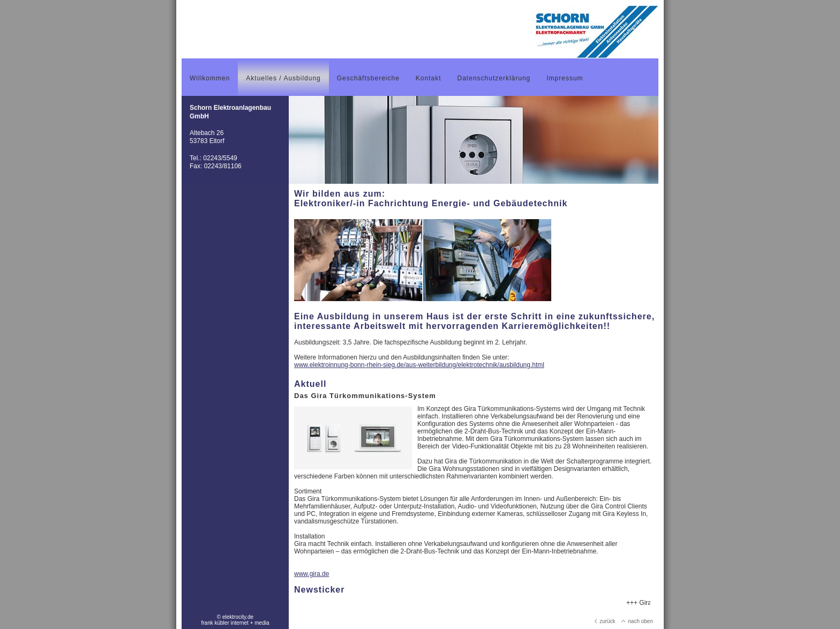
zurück (605, 621)
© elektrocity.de (235, 617)
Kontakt (429, 78)
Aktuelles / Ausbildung (283, 78)
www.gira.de (312, 574)
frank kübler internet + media (235, 623)
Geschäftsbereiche (368, 78)
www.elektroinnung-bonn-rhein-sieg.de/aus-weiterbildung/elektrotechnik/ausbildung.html (419, 365)
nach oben (637, 621)
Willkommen (210, 78)
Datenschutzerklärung (494, 78)
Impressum (565, 78)
